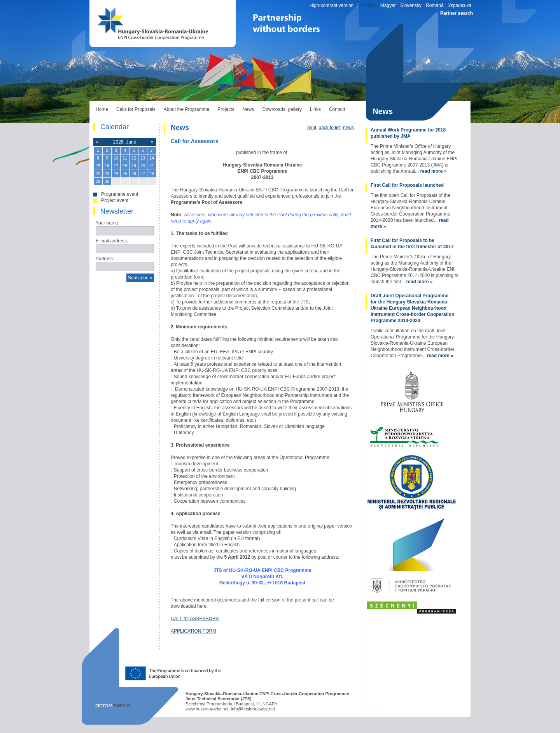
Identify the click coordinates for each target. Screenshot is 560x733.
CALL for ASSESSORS (195, 619)
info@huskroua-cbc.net (253, 709)
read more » (433, 171)
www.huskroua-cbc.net (207, 709)
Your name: (108, 223)
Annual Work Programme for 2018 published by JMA (408, 133)
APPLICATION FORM (193, 631)
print (312, 128)
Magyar (388, 5)
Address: (105, 259)
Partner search (457, 13)
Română (435, 5)
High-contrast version (332, 5)
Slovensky (411, 5)
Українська (460, 5)
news (348, 128)
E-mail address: (112, 241)
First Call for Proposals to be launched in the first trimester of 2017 (412, 244)
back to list (330, 128)
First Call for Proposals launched (407, 185)
